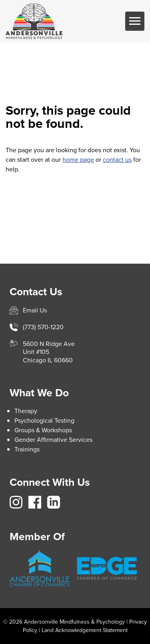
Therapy (26, 411)
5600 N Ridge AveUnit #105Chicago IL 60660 (49, 352)
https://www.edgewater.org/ (107, 568)
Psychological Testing (44, 420)
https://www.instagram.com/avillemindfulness (16, 502)
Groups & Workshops (43, 430)
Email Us (35, 310)
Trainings (27, 449)
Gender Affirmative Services (53, 440)
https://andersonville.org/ (40, 568)
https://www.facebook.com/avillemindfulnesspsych (35, 502)
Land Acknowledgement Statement (85, 630)
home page (78, 160)
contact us (117, 160)
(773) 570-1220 (43, 327)
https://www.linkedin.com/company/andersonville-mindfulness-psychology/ (54, 502)
